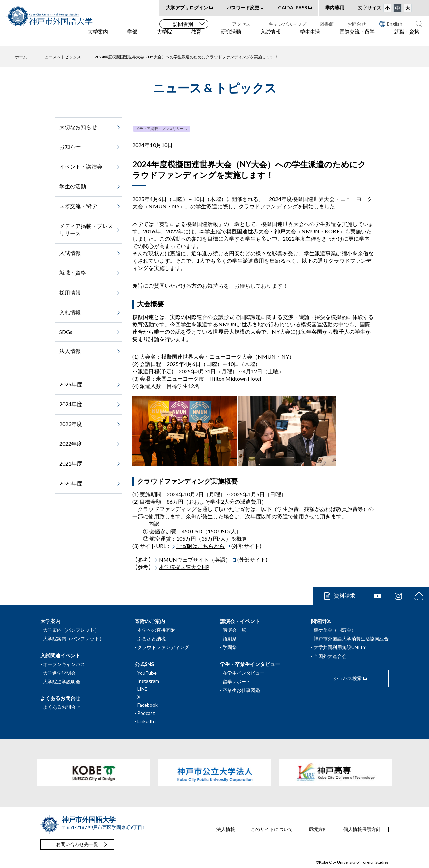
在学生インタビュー (244, 673)
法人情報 (70, 351)
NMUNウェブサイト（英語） (195, 560)
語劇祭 (230, 639)
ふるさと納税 (151, 639)
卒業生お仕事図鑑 (241, 690)
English (391, 24)
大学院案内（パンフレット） (73, 639)
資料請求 (345, 595)
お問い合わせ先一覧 (77, 844)
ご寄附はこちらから (200, 546)
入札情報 (70, 312)
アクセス (241, 24)
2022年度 (71, 444)
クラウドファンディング (163, 647)
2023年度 (71, 424)
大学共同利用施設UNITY (340, 647)
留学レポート (237, 681)
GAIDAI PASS (292, 8)
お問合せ (357, 24)
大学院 (164, 37)
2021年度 (71, 463)
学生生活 (310, 37)
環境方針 (318, 829)
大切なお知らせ (78, 127)
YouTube (147, 673)
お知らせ (70, 147)
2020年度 (71, 483)
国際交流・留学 (357, 37)
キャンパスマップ (288, 24)
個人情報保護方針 (362, 829)
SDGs (66, 332)
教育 (196, 37)
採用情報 (70, 292)
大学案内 (98, 37)
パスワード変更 (243, 8)
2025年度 (71, 384)
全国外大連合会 (330, 656)
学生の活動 (73, 186)
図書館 (327, 24)
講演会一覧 (234, 630)
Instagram (148, 681)
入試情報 (270, 37)
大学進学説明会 (59, 673)
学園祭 (230, 647)
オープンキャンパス (64, 664)
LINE (142, 689)
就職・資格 (407, 37)
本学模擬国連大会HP (184, 567)
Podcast (146, 713)
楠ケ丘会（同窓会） (335, 630)
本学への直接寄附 (156, 630)
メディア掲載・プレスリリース (162, 129)
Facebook (147, 705)
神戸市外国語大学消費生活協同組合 (351, 639)
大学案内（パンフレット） (71, 630)
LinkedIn (146, 721)
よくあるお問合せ (62, 707)
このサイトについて (272, 829)
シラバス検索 (348, 678)
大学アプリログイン (187, 8)
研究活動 (231, 37)
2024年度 (71, 404)
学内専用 (335, 8)
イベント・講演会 (81, 166)
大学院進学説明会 (62, 681)
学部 (132, 37)
